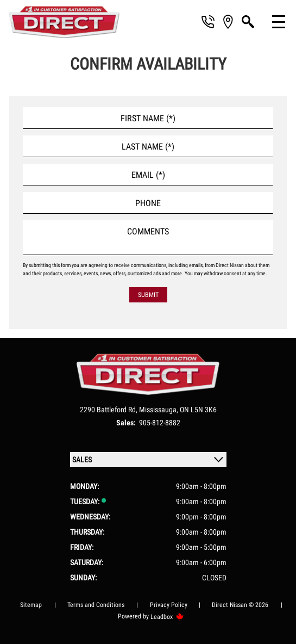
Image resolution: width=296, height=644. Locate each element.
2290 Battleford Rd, (109, 410)
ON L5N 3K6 (198, 410)
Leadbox (167, 617)
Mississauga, (159, 410)
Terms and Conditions (96, 605)
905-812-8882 (160, 423)
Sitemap (31, 605)
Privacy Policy (169, 605)
